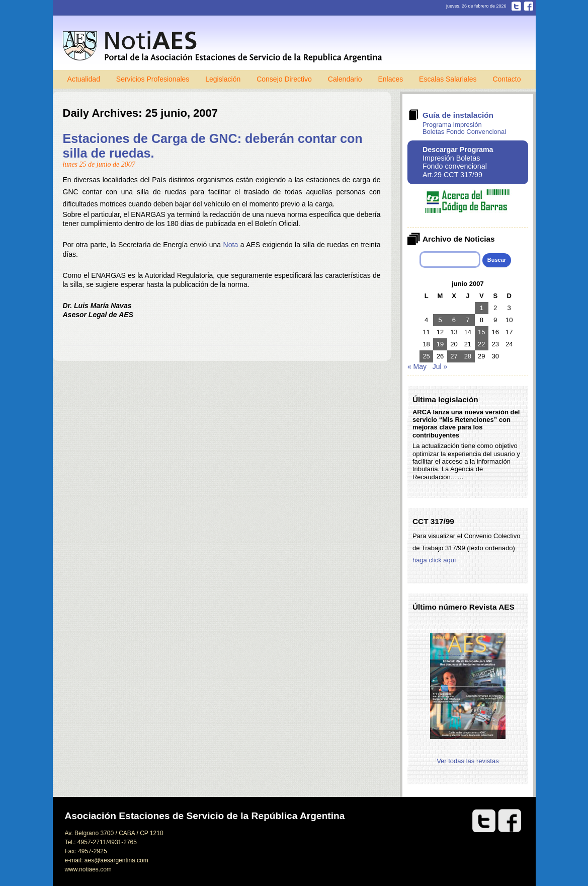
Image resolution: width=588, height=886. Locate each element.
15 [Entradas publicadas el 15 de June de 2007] (481, 332)
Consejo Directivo (284, 79)
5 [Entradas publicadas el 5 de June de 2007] (440, 320)
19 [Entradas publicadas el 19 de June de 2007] (440, 344)
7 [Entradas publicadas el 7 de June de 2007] (468, 320)
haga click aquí (434, 560)
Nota (231, 245)
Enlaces (390, 79)
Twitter (516, 6)
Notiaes (225, 47)
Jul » (440, 366)
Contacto (507, 79)
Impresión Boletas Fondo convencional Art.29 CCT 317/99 (458, 162)
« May (417, 366)
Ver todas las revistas (468, 761)
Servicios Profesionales (153, 79)
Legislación (223, 79)
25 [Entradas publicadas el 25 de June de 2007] (426, 356)
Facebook (528, 6)
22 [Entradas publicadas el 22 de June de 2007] (481, 344)
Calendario (345, 79)
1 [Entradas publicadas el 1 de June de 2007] (482, 308)
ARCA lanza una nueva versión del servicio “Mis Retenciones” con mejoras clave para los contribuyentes (466, 424)
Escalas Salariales (448, 79)
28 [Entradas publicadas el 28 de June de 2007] (468, 356)
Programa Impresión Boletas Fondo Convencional (464, 128)
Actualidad (84, 79)
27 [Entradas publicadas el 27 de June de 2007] (454, 356)
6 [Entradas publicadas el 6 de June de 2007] (454, 320)
